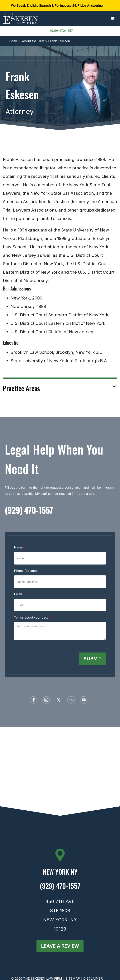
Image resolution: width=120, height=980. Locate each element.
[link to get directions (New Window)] (60, 873)
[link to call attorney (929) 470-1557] (60, 511)
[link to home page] (20, 18)
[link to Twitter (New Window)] (59, 700)
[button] (113, 18)
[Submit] (92, 659)
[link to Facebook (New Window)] (34, 700)
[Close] (115, 6)
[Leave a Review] (60, 946)
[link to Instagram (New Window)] (46, 700)
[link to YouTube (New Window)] (84, 700)
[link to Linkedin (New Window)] (71, 700)
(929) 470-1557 (62, 31)
